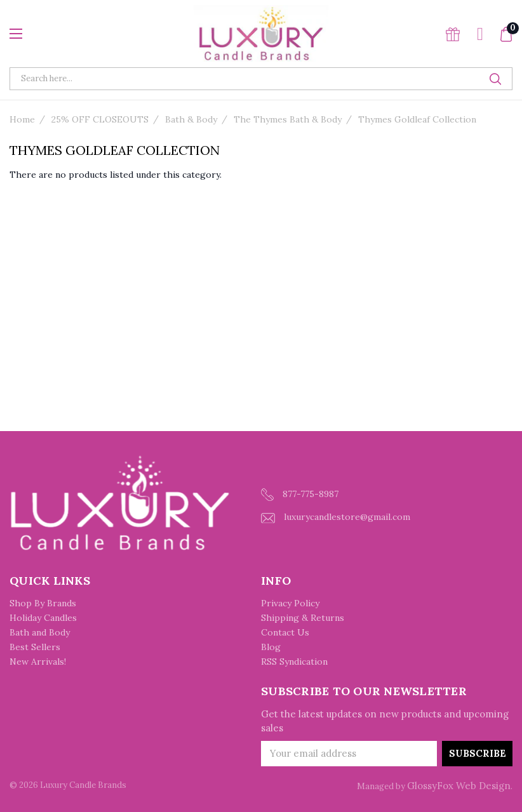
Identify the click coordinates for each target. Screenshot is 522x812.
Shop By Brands (43, 603)
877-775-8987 (300, 495)
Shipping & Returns (303, 618)
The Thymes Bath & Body (288, 119)
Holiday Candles (43, 618)
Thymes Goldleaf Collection (417, 119)
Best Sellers (35, 647)
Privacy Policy (290, 603)
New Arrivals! (38, 662)
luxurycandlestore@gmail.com (336, 517)
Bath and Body (40, 632)
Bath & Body (191, 119)
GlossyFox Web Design (459, 786)
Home (22, 119)
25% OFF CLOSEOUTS (100, 119)
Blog (271, 647)
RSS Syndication (294, 662)
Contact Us (285, 632)
